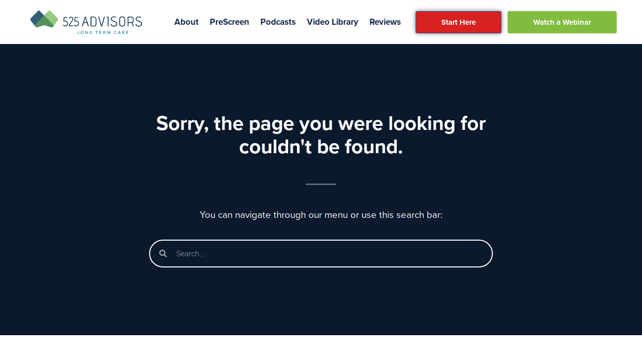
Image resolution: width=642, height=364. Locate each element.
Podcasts (278, 22)
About (187, 22)
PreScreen (230, 22)
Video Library (333, 22)
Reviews (385, 22)
